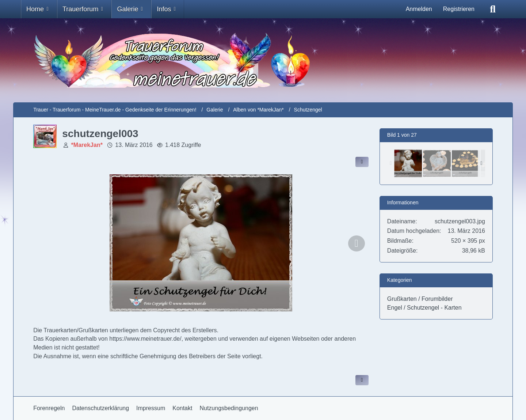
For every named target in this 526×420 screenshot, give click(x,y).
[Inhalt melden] (362, 380)
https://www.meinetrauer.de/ (145, 339)
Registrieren (459, 9)
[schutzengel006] (466, 163)
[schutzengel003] (408, 163)
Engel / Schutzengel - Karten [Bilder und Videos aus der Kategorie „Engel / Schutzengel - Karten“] (424, 308)
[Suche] (493, 9)
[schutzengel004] (437, 163)
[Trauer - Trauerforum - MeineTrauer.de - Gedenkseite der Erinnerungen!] (263, 60)
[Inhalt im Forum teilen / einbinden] (362, 162)
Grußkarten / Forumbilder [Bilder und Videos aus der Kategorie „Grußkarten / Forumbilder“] (420, 299)
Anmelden (419, 9)
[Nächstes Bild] (357, 243)
